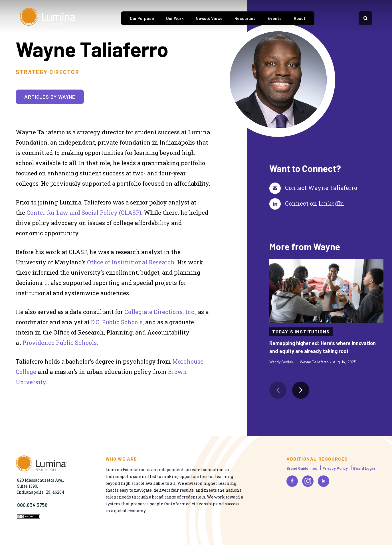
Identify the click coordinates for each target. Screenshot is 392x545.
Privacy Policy (335, 468)
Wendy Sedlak (281, 362)
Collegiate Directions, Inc (159, 312)
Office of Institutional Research (131, 262)
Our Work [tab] (175, 18)
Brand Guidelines (302, 468)
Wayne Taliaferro (314, 362)
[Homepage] (48, 18)
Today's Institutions (301, 332)
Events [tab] (275, 18)
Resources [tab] (245, 18)
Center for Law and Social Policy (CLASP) (84, 212)
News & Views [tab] (209, 18)
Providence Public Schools (60, 343)
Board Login (364, 468)
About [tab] (300, 18)
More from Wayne (305, 246)
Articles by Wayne (50, 97)
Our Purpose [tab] (142, 18)
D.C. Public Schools (117, 322)
